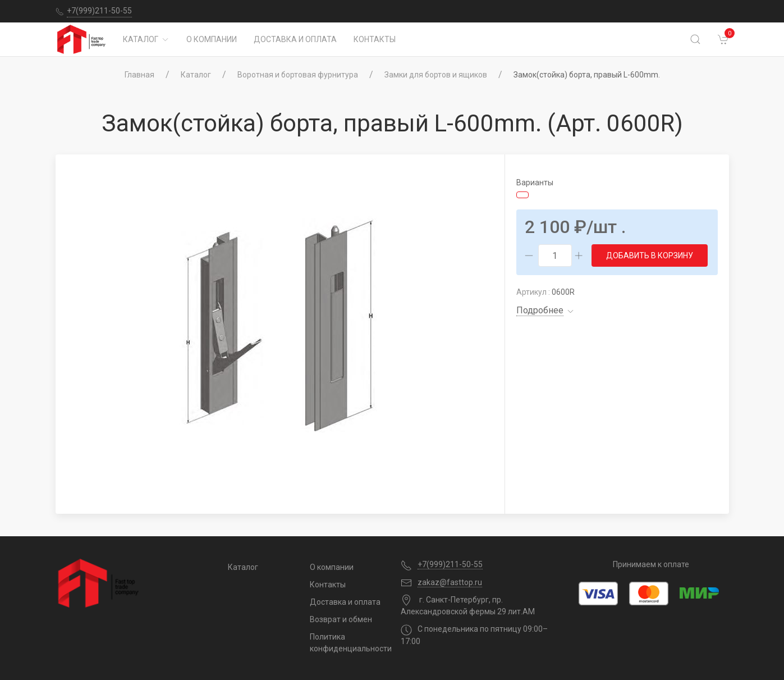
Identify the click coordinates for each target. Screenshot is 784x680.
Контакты (375, 39)
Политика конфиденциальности (347, 643)
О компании (212, 39)
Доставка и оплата (295, 39)
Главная (139, 75)
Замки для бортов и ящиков (436, 75)
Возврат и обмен (341, 619)
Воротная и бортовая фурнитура (298, 75)
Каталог (146, 39)
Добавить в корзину (650, 255)
